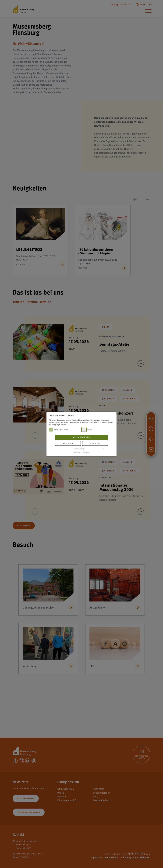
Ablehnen (68, 443)
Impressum (77, 453)
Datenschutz (86, 453)
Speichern (95, 443)
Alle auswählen (81, 437)
